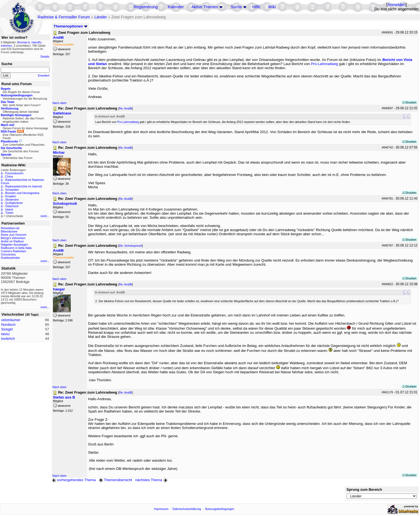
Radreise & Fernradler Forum (64, 17)
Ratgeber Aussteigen (14, 245)
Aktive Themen (205, 7)
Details (45, 57)
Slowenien (12, 200)
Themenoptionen (71, 26)
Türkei (9, 213)
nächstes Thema (152, 480)
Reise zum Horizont (14, 235)
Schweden (12, 190)
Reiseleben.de (10, 228)
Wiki (272, 7)
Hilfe (256, 7)
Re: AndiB (126, 108)
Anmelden (396, 5)
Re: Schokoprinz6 (131, 246)
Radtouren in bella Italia (16, 248)
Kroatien (11, 196)
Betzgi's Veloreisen (13, 238)
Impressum (161, 509)
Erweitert (44, 75)
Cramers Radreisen (13, 251)
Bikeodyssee (9, 231)
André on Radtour (12, 241)
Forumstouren (14, 173)
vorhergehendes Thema (74, 480)
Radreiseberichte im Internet (24, 186)
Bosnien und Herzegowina (22, 193)
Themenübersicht (115, 480)
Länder (101, 17)
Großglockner (14, 203)
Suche (236, 7)
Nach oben (60, 103)
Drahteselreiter (10, 258)
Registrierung (146, 7)
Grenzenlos (8, 254)
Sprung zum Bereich (364, 490)
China (9, 176)
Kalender (176, 7)
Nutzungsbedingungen (220, 509)
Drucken (409, 102)
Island (9, 209)
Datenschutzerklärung (187, 509)
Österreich (12, 206)
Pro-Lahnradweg (324, 64)
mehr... (45, 216)
